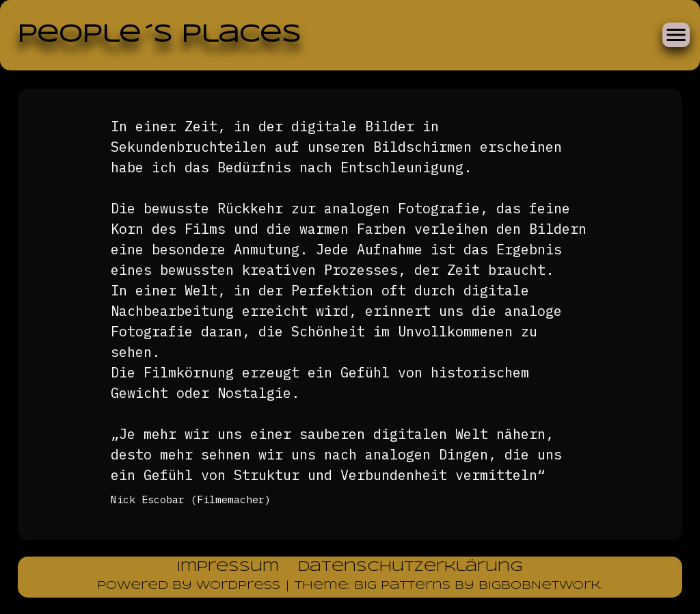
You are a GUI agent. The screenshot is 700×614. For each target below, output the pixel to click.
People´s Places (159, 35)
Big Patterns (402, 586)
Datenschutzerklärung (410, 567)
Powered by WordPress (191, 586)
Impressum (228, 567)
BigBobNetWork (539, 586)
